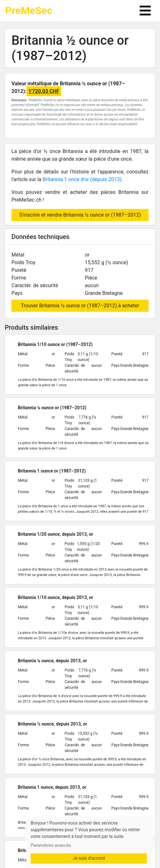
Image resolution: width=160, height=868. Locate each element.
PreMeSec (29, 11)
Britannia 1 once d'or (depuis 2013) (82, 179)
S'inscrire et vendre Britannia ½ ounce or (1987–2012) (80, 215)
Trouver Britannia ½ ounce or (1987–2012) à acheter (80, 306)
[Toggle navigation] (145, 11)
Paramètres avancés (51, 845)
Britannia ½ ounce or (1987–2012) (70, 48)
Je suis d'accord (89, 858)
